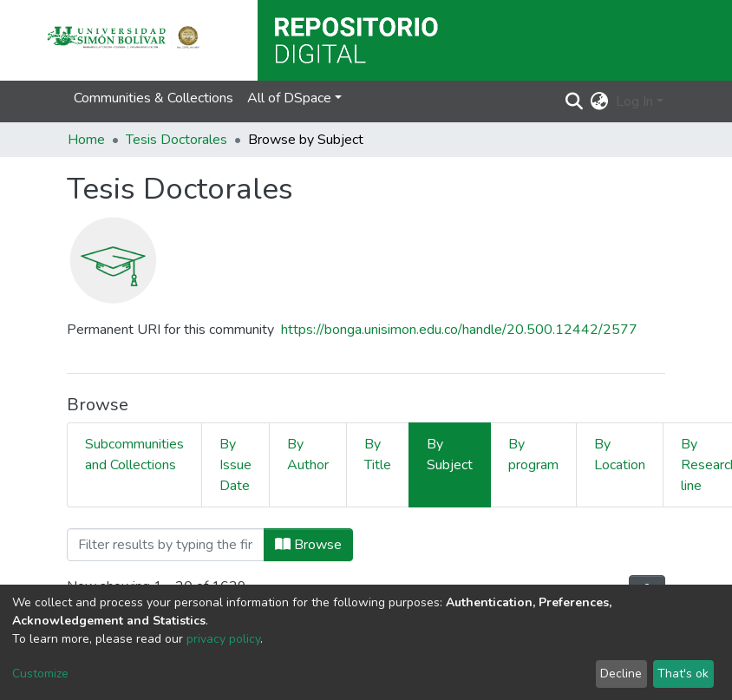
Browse (308, 545)
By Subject (450, 455)
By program (533, 455)
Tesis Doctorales (176, 140)
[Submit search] (575, 101)
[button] (600, 101)
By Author (308, 455)
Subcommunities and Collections (134, 455)
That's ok (683, 674)
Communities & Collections (154, 98)
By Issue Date (235, 465)
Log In (634, 101)
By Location (620, 455)
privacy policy (223, 639)
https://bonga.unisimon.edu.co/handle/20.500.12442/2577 (459, 330)
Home (86, 140)
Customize (40, 674)
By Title (378, 455)
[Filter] (166, 545)
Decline (621, 674)
